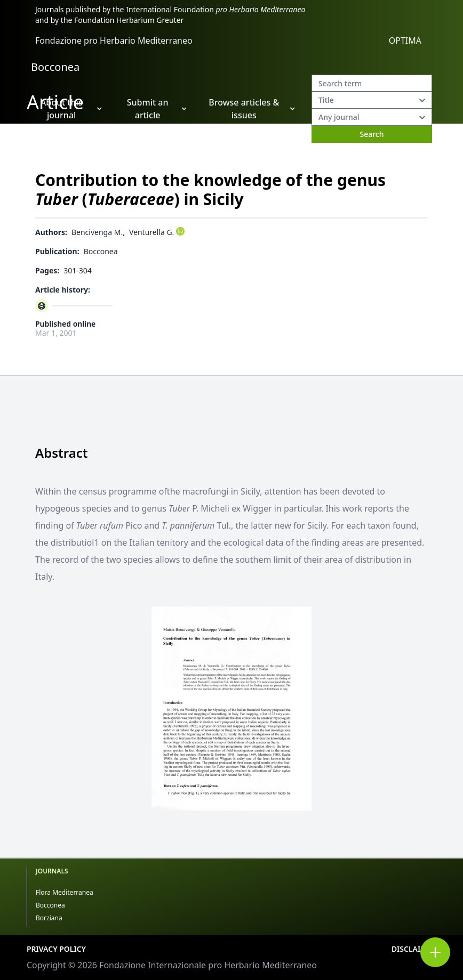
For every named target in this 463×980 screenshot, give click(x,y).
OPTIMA (405, 41)
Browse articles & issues (252, 109)
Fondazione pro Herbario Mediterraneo (114, 41)
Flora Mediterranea (65, 892)
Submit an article (157, 109)
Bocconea (55, 67)
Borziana (49, 918)
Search (372, 134)
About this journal (71, 109)
